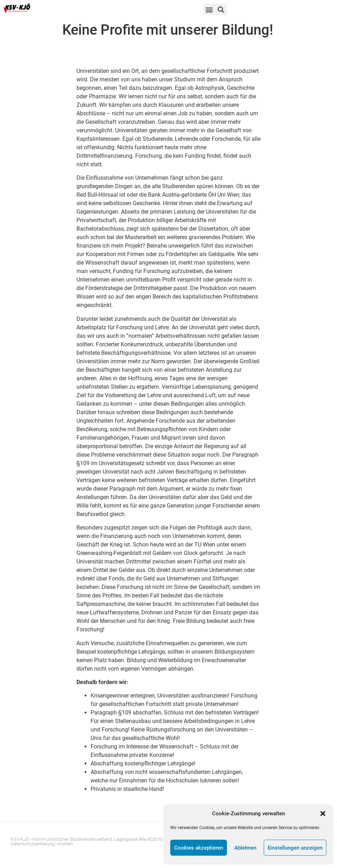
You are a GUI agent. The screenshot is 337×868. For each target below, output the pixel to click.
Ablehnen (245, 848)
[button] (323, 814)
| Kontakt (64, 844)
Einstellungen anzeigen (295, 848)
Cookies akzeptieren (199, 848)
